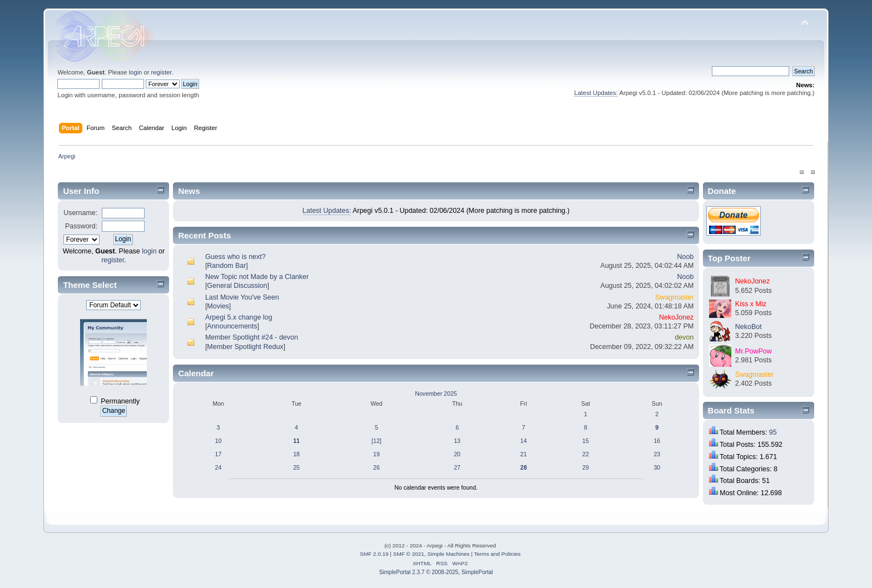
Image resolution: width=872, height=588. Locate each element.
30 (657, 467)
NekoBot (749, 327)
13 (457, 441)
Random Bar (226, 266)
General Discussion (237, 286)
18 (296, 454)
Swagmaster (674, 297)
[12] (376, 441)
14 (524, 441)
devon (684, 337)
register (162, 72)
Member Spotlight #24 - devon (252, 337)
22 (586, 454)
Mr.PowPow (754, 351)
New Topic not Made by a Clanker (257, 277)
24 (219, 467)
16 (657, 441)
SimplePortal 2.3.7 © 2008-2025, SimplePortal (436, 572)
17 (219, 454)
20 (457, 454)
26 (376, 467)
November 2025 (436, 393)
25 (296, 467)
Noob (686, 257)
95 (773, 432)
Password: (81, 226)
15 (586, 441)
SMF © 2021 (409, 554)
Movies (218, 306)
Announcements (232, 326)
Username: (80, 213)
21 (524, 454)
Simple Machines (448, 554)
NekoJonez (676, 317)
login (136, 72)
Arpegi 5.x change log (239, 317)
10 (219, 441)
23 (657, 454)
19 (376, 454)
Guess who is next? (236, 257)
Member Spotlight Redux (245, 347)
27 (457, 467)
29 (586, 467)
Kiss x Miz (751, 304)
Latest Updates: (596, 93)
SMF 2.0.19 (374, 554)
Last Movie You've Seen (242, 297)
